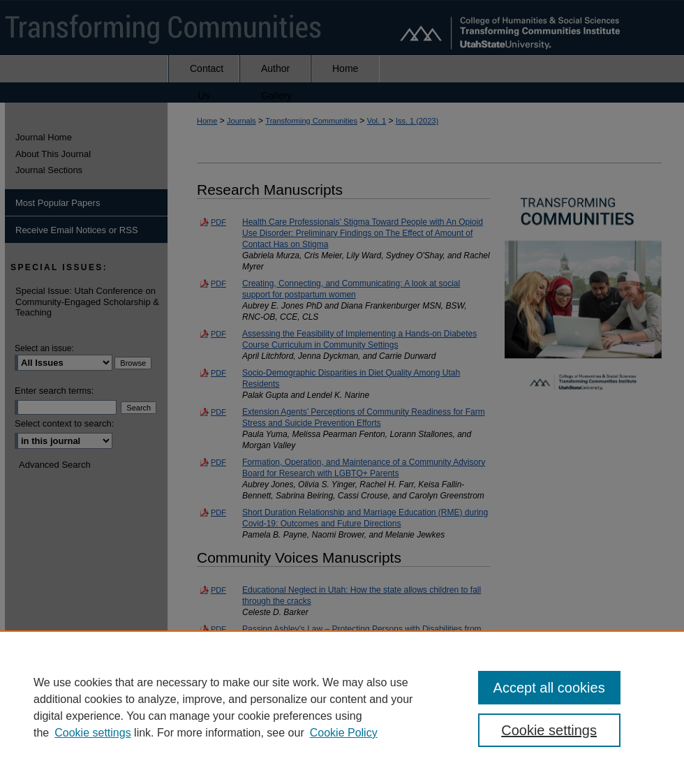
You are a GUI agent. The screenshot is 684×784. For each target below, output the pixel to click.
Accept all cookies (549, 688)
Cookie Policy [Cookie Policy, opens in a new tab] (344, 733)
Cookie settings (92, 733)
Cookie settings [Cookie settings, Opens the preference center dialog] (549, 730)
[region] (342, 707)
